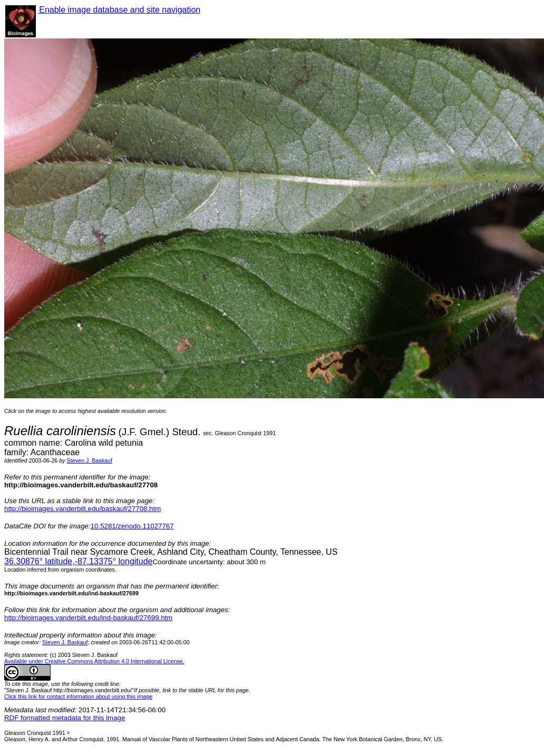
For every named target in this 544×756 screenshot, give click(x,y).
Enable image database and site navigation (119, 10)
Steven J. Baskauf (90, 460)
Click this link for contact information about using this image (78, 696)
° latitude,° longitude (78, 561)
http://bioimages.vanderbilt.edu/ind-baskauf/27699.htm (88, 618)
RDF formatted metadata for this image (65, 718)
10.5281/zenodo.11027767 (132, 526)
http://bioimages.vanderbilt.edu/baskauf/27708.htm (82, 509)
